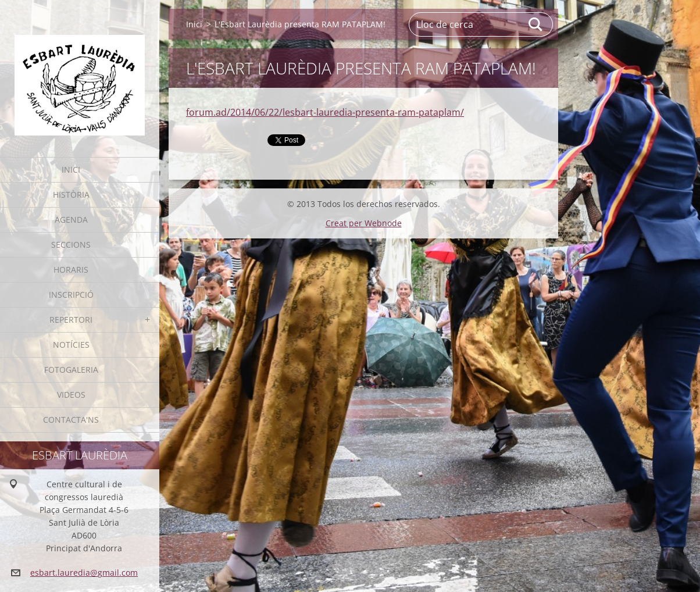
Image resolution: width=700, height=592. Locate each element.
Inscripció (71, 295)
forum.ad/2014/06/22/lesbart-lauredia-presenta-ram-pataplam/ (325, 112)
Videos (71, 395)
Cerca (536, 24)
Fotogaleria (71, 370)
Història (71, 195)
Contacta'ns (71, 420)
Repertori (71, 320)
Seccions (71, 245)
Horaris (71, 270)
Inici (71, 170)
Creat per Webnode (364, 223)
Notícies (71, 345)
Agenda (71, 220)
